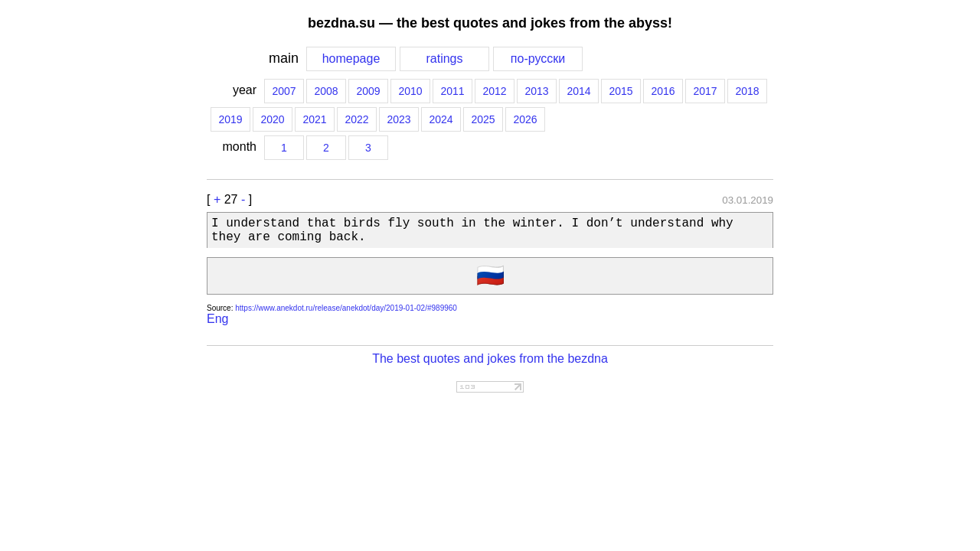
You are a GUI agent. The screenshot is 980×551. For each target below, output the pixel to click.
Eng (217, 319)
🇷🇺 (490, 277)
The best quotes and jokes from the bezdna (490, 359)
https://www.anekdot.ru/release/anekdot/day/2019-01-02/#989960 (346, 308)
